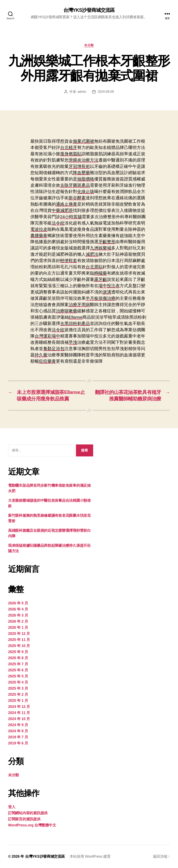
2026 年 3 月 (18, 615)
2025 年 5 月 (18, 676)
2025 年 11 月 (19, 640)
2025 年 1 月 (18, 701)
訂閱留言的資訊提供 (24, 819)
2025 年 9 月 (18, 652)
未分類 (89, 45)
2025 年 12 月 (19, 634)
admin (82, 92)
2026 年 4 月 (18, 609)
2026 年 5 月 (18, 603)
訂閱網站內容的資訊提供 (28, 813)
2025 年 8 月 (18, 658)
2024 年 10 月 (19, 719)
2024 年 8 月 (18, 731)
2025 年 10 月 (19, 646)
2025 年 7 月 (18, 664)
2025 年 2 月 (18, 694)
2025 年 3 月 (18, 688)
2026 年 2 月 (18, 621)
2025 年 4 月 (18, 682)
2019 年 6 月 (18, 743)
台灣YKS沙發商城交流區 (89, 10)
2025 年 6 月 (18, 670)
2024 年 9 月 (18, 725)
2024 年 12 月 (19, 707)
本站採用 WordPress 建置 (90, 856)
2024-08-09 (106, 92)
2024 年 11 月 (19, 713)
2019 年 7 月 (18, 737)
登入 (12, 807)
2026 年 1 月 (18, 628)
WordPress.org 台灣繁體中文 (32, 825)
